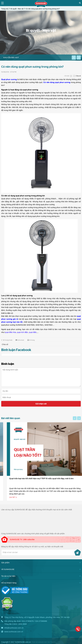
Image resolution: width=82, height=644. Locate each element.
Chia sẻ (78, 76)
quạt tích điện (22, 332)
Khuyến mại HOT (11, 57)
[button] (74, 58)
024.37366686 (41, 621)
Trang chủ (5, 9)
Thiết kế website (38, 642)
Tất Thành (51, 642)
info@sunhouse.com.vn (14, 628)
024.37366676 (28, 621)
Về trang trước (7, 340)
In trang (31, 340)
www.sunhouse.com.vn (14, 632)
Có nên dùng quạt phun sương (57, 82)
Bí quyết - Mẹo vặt (17, 9)
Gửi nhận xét (41, 404)
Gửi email (20, 340)
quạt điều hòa (11, 332)
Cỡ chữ (67, 76)
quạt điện (33, 332)
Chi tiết (27, 497)
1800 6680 (22, 624)
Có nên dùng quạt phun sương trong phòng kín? (43, 9)
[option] (36, 58)
